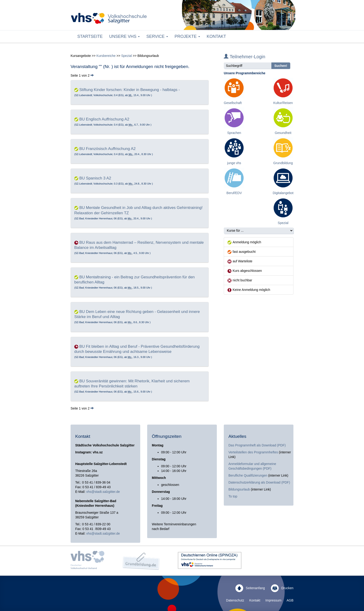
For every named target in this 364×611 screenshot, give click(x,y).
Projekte (187, 36)
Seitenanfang (250, 588)
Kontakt (216, 36)
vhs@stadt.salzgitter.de (103, 492)
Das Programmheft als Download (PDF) (257, 445)
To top (233, 496)
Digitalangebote (284, 193)
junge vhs (234, 163)
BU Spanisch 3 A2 (95, 178)
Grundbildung (283, 163)
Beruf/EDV (234, 193)
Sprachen (234, 133)
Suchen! (281, 66)
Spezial (127, 56)
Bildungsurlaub (239, 489)
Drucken (282, 588)
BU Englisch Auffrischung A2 (104, 119)
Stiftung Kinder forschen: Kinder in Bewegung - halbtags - (130, 90)
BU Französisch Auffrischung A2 (108, 149)
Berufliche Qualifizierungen (248, 475)
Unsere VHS (124, 36)
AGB (290, 600)
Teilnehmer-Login (245, 57)
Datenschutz (235, 600)
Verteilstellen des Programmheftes (253, 452)
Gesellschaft (233, 103)
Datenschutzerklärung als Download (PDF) (259, 482)
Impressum (273, 600)
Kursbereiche (106, 56)
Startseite (90, 36)
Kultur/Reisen (283, 103)
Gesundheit (283, 133)
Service (157, 36)
